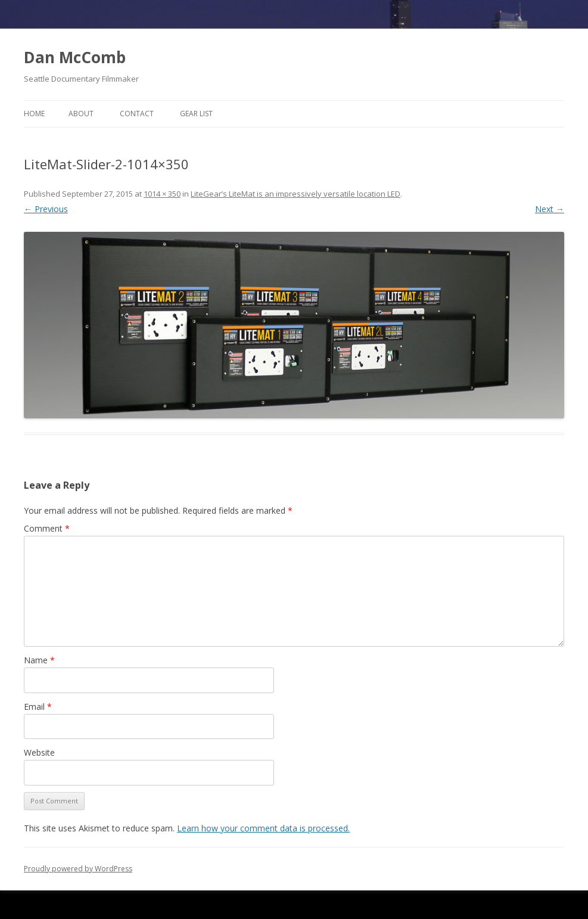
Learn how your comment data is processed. (263, 828)
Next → (550, 209)
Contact (137, 114)
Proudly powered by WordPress (78, 869)
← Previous (46, 209)
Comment (47, 528)
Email (38, 707)
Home (34, 114)
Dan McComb (75, 57)
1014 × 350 (162, 194)
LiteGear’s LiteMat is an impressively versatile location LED (295, 194)
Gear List (196, 114)
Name (39, 660)
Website (39, 752)
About (81, 114)
